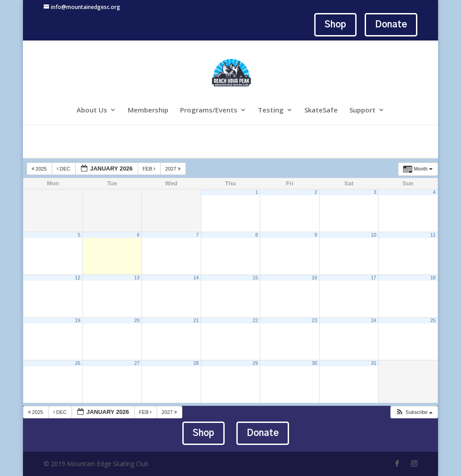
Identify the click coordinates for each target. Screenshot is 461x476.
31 (374, 363)
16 (315, 278)
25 (433, 320)
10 (374, 235)
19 (78, 320)
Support (362, 110)
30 (315, 363)
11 (433, 235)
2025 (40, 169)
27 (137, 363)
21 (196, 320)
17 (374, 278)
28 (196, 363)
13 (137, 278)
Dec (64, 169)
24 (374, 320)
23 (315, 320)
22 (255, 320)
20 (137, 320)
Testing (271, 110)
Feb (150, 169)
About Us (92, 110)
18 (433, 278)
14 (196, 278)
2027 (174, 169)
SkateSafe (321, 110)
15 (255, 278)
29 (255, 363)
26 (78, 363)
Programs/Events (209, 110)
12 (78, 278)
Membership (148, 110)
